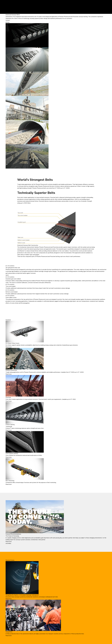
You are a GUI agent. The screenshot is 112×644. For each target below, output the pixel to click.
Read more (9, 347)
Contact (8, 20)
